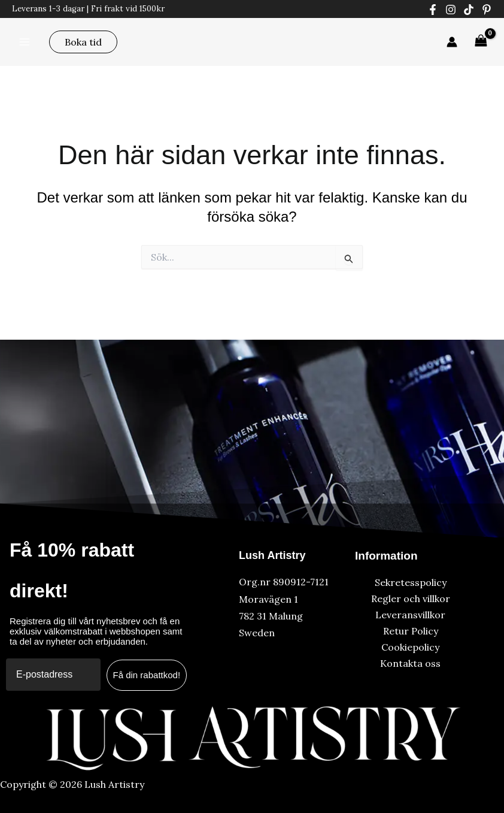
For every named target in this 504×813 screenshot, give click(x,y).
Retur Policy (411, 631)
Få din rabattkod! (147, 675)
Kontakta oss (410, 663)
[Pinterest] (487, 10)
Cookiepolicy (410, 647)
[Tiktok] (469, 10)
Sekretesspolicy (411, 582)
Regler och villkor (411, 599)
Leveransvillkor (410, 615)
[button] (83, 42)
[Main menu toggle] (25, 41)
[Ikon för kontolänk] (452, 42)
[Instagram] (451, 10)
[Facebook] (433, 10)
